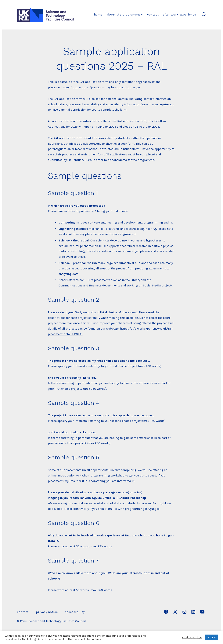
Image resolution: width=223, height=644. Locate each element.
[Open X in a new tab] (175, 612)
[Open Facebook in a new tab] (166, 612)
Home (98, 14)
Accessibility (75, 612)
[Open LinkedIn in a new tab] (193, 612)
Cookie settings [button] (192, 637)
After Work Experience (179, 14)
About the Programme (125, 14)
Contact (153, 14)
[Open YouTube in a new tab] (202, 612)
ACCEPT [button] (212, 637)
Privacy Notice (47, 612)
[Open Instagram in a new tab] (184, 612)
